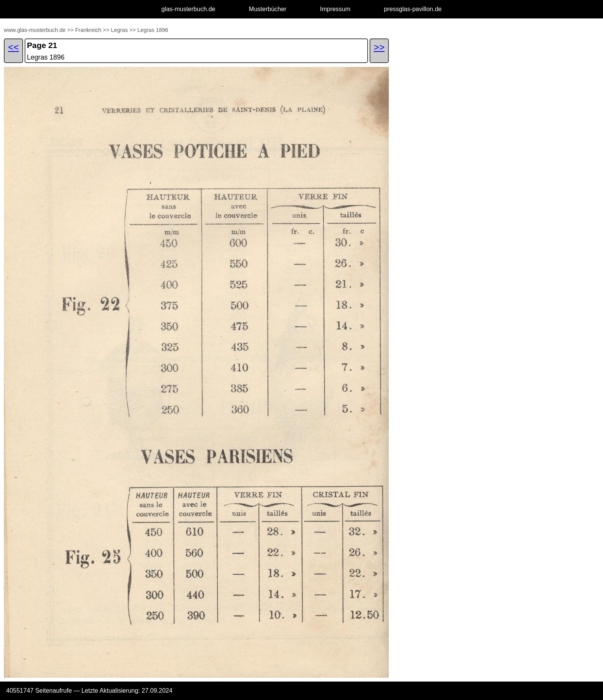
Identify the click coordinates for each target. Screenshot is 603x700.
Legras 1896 (153, 30)
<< (13, 47)
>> (71, 30)
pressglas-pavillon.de (413, 9)
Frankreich (88, 30)
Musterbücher (268, 9)
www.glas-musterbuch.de (35, 30)
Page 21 (42, 45)
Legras (119, 30)
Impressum (335, 9)
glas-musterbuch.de (189, 9)
